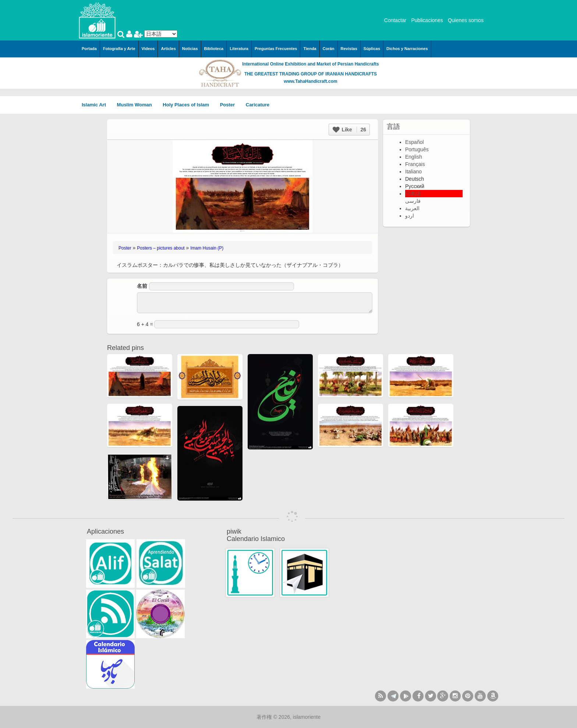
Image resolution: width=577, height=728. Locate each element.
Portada (89, 49)
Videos (148, 49)
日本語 (413, 194)
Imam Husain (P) (207, 248)
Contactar (395, 20)
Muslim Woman (137, 105)
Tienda (310, 49)
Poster (230, 105)
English (414, 157)
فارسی (413, 201)
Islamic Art (96, 105)
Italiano (413, 172)
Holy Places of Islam (188, 105)
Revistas (349, 49)
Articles (168, 49)
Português (417, 149)
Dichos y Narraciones (407, 49)
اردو (410, 216)
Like (349, 130)
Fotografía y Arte (119, 49)
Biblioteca (214, 49)
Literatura (239, 49)
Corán (329, 49)
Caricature (258, 105)
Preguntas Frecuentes (276, 49)
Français (415, 164)
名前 (142, 286)
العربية (412, 208)
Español (415, 142)
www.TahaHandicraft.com (310, 81)
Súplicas (372, 49)
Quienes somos (466, 20)
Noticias (190, 49)
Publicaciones (427, 20)
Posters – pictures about (161, 248)
